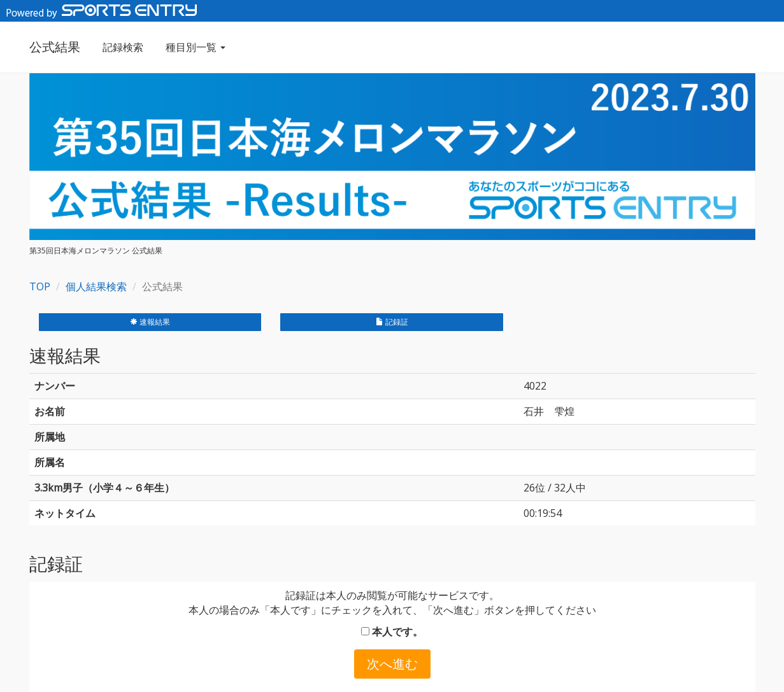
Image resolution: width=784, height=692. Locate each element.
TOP (40, 286)
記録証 (392, 322)
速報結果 (150, 322)
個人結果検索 (96, 286)
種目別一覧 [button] (196, 47)
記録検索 (123, 47)
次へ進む (392, 664)
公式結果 (55, 47)
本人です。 (392, 632)
